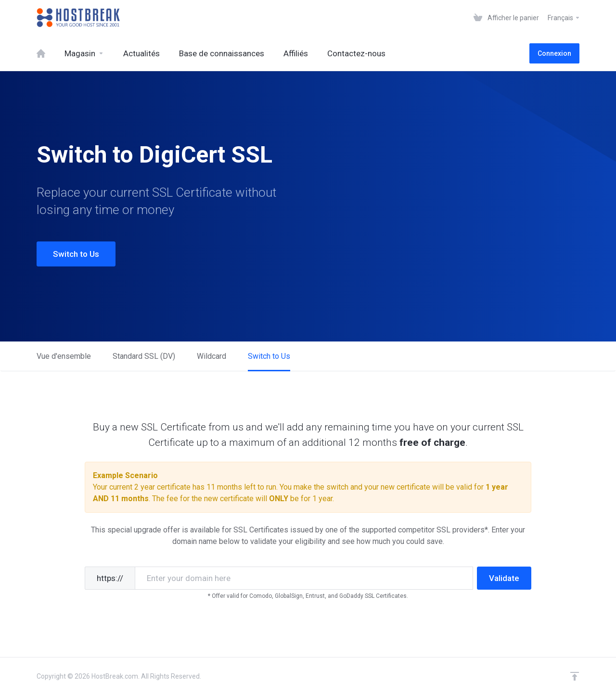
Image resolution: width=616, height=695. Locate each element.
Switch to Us (76, 254)
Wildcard (212, 356)
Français (564, 18)
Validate (504, 578)
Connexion (554, 53)
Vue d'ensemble (64, 356)
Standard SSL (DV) (144, 356)
